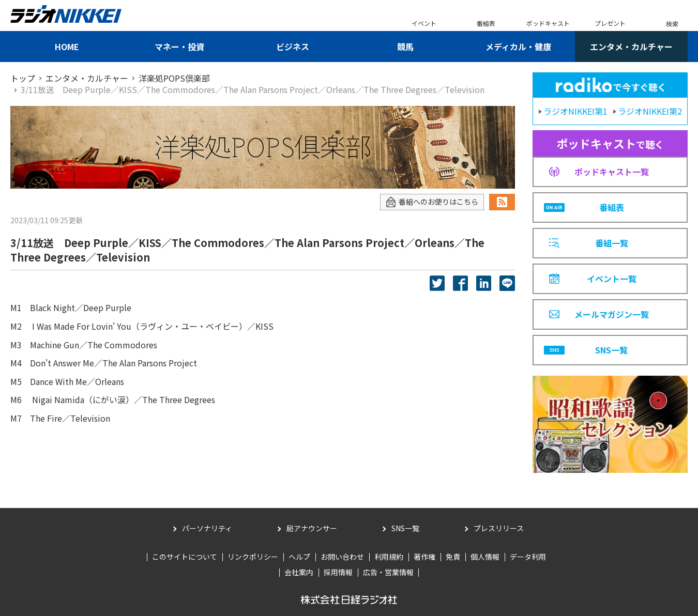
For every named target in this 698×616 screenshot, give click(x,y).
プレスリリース (499, 528)
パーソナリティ (207, 528)
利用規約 (389, 557)
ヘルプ (299, 557)
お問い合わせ (342, 557)
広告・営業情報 (388, 572)
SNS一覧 (405, 528)
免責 (453, 557)
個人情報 (485, 557)
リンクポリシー (253, 557)
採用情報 (338, 572)
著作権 (424, 557)
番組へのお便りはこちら (432, 202)
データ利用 (528, 557)
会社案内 (299, 572)
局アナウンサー (312, 528)
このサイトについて (185, 557)
